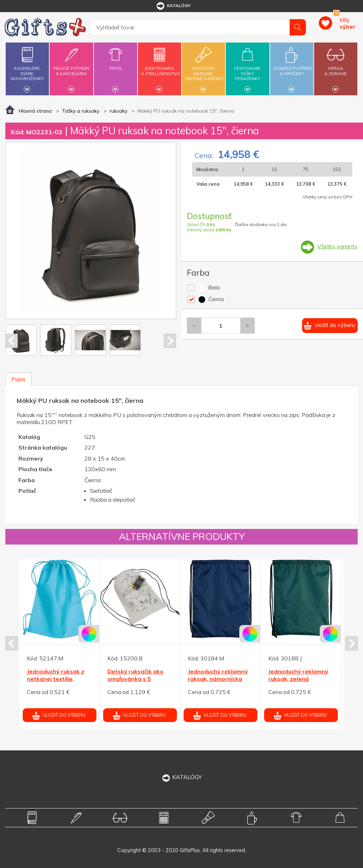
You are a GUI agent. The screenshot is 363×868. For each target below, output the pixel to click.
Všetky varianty (337, 246)
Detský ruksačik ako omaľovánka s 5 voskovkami (135, 679)
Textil (116, 64)
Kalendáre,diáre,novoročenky (27, 68)
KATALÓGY (181, 777)
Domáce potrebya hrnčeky (293, 67)
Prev (12, 341)
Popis (18, 379)
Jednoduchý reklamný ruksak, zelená (298, 675)
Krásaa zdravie (336, 67)
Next (170, 341)
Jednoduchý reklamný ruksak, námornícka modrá (218, 679)
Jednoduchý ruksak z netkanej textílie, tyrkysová (56, 679)
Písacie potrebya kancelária (71, 67)
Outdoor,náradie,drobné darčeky (205, 68)
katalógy (173, 6)
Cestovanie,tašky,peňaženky (247, 68)
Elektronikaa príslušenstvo (161, 67)
